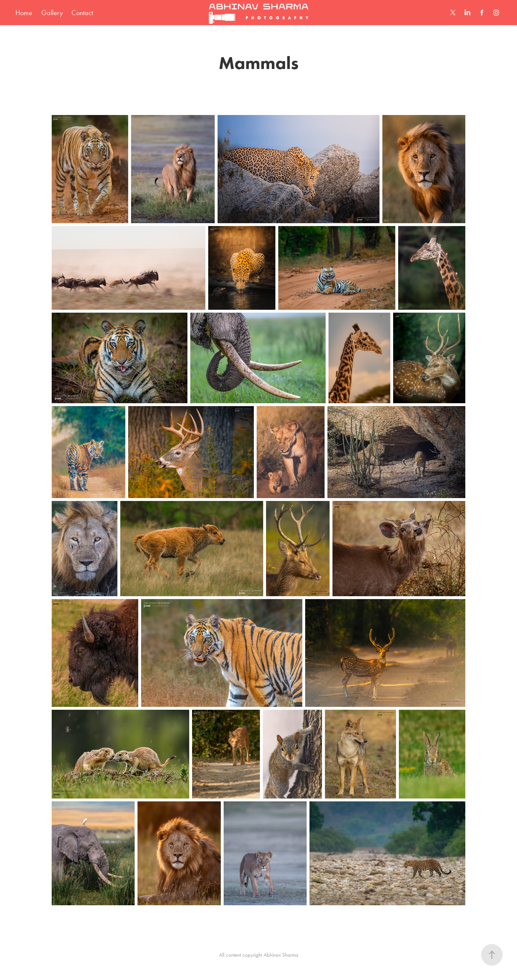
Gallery (52, 13)
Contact (82, 13)
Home (24, 13)
